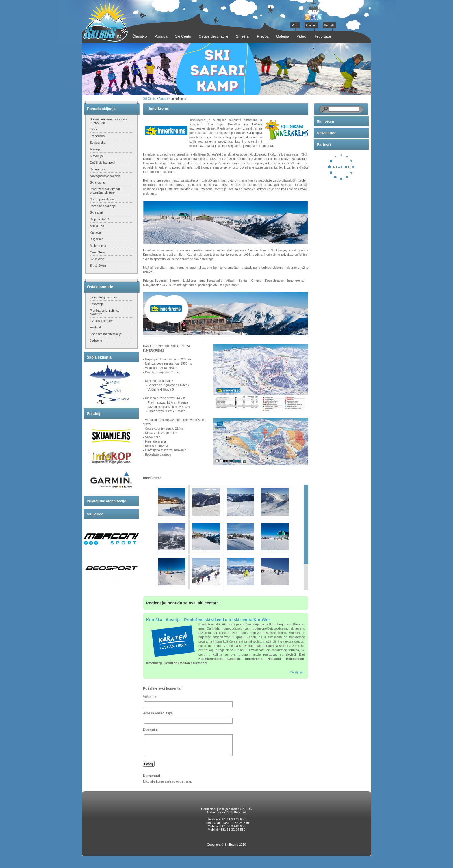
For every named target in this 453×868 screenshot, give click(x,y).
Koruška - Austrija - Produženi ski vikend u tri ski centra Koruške (208, 620)
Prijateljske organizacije (106, 501)
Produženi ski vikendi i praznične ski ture (106, 191)
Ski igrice (95, 514)
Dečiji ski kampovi (102, 163)
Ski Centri (149, 99)
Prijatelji (94, 414)
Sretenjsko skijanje (103, 199)
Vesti (295, 25)
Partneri (324, 144)
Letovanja (97, 304)
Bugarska (96, 239)
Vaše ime (150, 697)
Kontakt (329, 25)
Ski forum (325, 121)
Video (301, 36)
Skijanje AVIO (99, 219)
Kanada (95, 232)
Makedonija (98, 246)
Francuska (97, 136)
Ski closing (98, 182)
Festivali (96, 327)
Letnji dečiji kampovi (104, 297)
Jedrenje (96, 341)
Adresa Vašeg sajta (158, 713)
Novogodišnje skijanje (105, 176)
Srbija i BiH (98, 226)
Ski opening (98, 169)
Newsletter (326, 133)
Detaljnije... (297, 672)
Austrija (95, 149)
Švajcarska (98, 143)
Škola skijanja (99, 357)
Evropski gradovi (102, 321)
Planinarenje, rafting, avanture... (104, 312)
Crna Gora (97, 252)
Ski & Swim (98, 266)
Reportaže (322, 36)
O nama (311, 25)
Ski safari (96, 212)
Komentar (151, 730)
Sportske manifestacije (106, 334)
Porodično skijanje (103, 206)
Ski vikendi (98, 259)
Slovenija (96, 156)
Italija (94, 129)
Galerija (283, 36)
